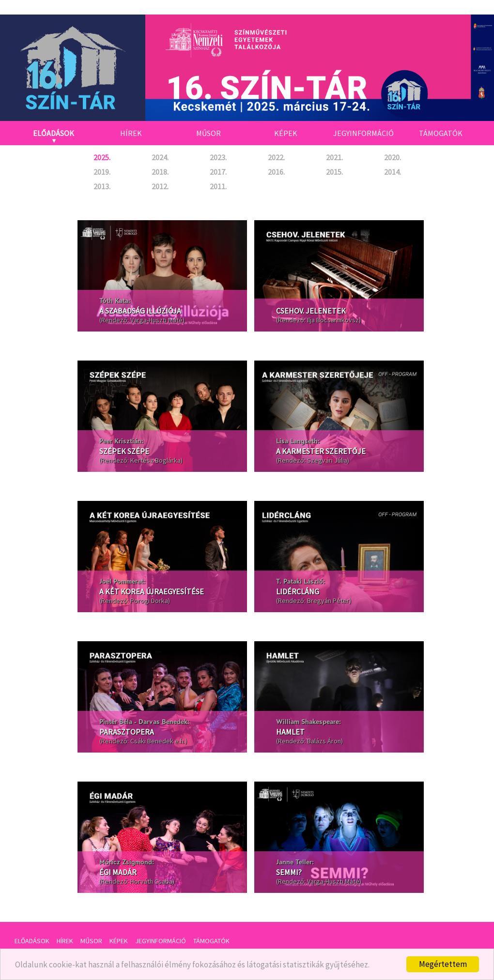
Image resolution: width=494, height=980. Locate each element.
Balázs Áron (324, 741)
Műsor (208, 133)
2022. (276, 157)
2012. (160, 186)
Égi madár (118, 872)
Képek (286, 133)
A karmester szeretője (321, 451)
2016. (276, 172)
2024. (160, 157)
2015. (334, 172)
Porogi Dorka (149, 601)
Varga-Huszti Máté (156, 320)
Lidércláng (298, 591)
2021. (334, 157)
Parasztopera (127, 732)
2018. (160, 172)
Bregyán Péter (328, 601)
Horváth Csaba (151, 881)
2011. (218, 186)
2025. (102, 157)
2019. (102, 172)
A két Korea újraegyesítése (152, 591)
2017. (218, 172)
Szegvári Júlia (327, 460)
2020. (393, 157)
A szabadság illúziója (140, 311)
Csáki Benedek (152, 741)
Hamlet (290, 732)
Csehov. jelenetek (311, 311)
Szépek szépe (124, 451)
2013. (102, 186)
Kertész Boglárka (155, 460)
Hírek (131, 133)
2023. (218, 157)
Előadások (54, 133)
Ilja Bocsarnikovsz (333, 320)
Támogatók (441, 133)
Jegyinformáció (363, 133)
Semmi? (289, 872)
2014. (393, 172)
